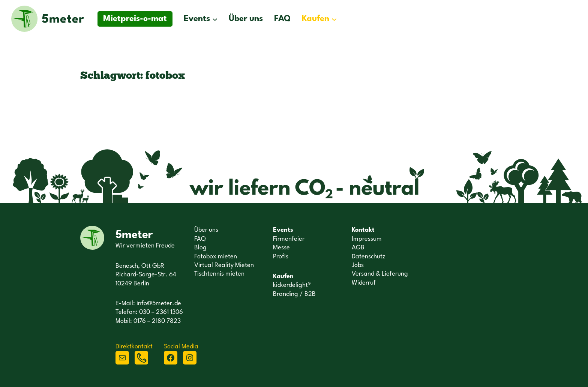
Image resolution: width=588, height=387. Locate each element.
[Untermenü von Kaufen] (334, 19)
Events (197, 19)
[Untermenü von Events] (215, 19)
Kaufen (316, 19)
